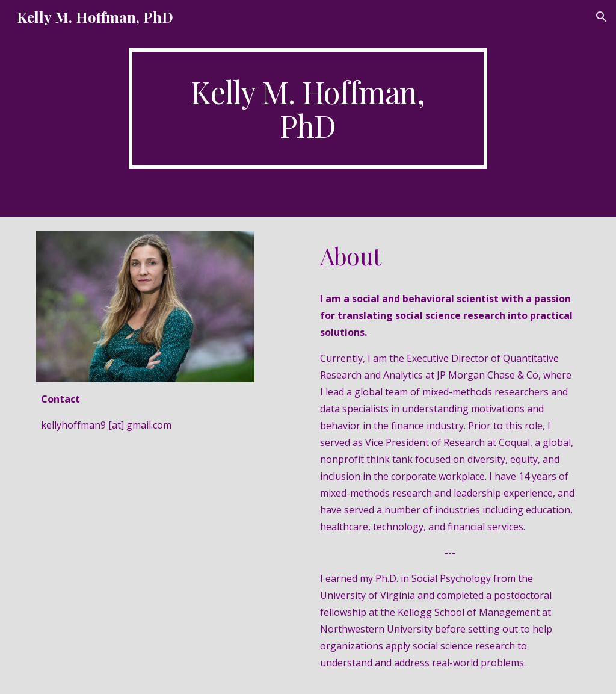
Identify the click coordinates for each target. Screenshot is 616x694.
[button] (602, 17)
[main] (308, 108)
